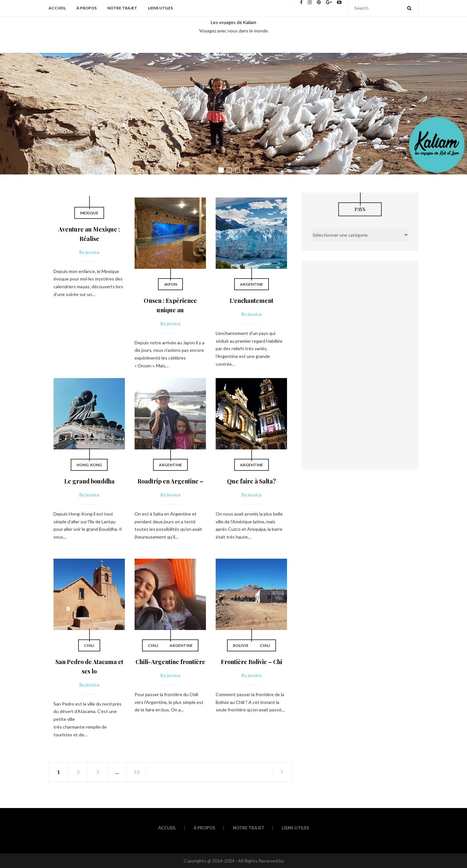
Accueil (57, 8)
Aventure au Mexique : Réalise (89, 234)
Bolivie (241, 645)
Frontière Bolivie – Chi (251, 662)
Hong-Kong (89, 465)
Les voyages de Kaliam (233, 22)
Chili (89, 645)
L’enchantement (251, 301)
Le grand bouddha (89, 481)
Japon (170, 284)
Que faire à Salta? (251, 481)
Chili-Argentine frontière (170, 662)
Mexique (89, 213)
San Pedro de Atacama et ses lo (89, 666)
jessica (92, 252)
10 (137, 772)
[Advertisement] (360, 363)
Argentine (251, 284)
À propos (87, 8)
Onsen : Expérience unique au (170, 305)
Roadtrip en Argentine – (170, 481)
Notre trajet (122, 8)
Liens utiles (160, 8)
